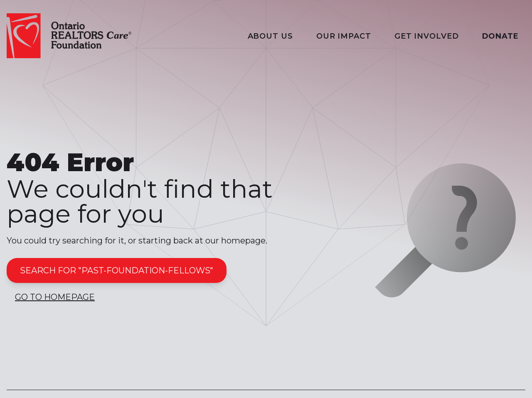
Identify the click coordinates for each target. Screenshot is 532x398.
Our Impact (344, 36)
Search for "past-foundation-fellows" (117, 270)
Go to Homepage (55, 297)
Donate (500, 36)
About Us (270, 36)
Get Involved (427, 36)
